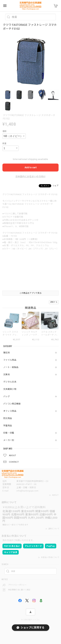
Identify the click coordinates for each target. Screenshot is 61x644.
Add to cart (31, 167)
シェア (56, 186)
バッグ (7, 396)
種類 (4, 131)
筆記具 (7, 353)
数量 (4, 143)
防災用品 (8, 418)
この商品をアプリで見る (30, 293)
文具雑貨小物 (10, 389)
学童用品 (8, 426)
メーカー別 (9, 440)
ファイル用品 (10, 360)
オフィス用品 (10, 411)
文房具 (7, 375)
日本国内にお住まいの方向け (31, 177)
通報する (54, 302)
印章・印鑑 (9, 433)
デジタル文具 (10, 382)
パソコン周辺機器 (12, 404)
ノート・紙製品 (11, 367)
